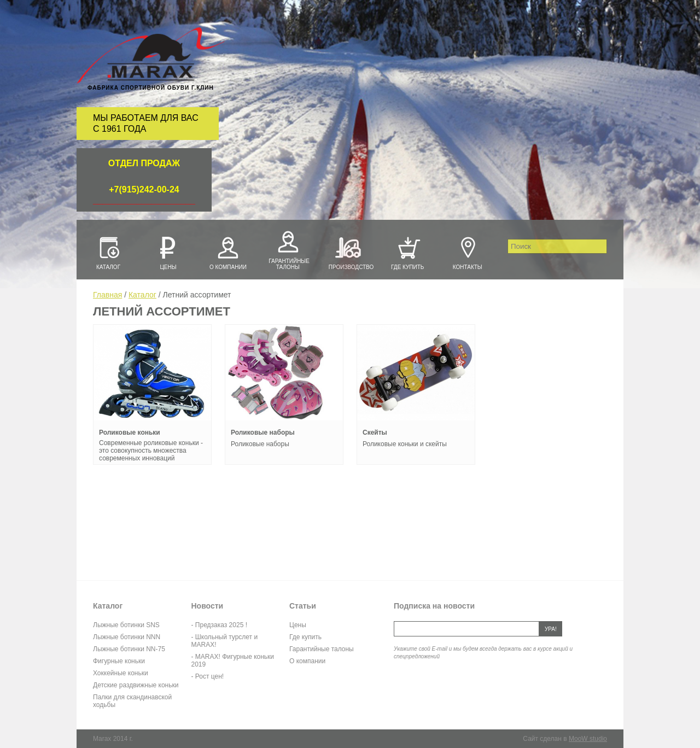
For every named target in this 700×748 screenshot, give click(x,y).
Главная (107, 295)
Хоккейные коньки (121, 673)
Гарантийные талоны (288, 249)
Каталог (108, 252)
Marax (151, 56)
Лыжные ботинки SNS (126, 625)
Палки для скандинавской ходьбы (132, 701)
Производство (348, 252)
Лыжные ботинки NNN (127, 637)
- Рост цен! (208, 676)
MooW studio (588, 739)
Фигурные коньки (119, 661)
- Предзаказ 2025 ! (219, 625)
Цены (168, 252)
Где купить (407, 252)
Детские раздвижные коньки (136, 685)
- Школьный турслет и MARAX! (225, 641)
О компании (228, 252)
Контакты (468, 252)
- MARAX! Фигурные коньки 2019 (233, 661)
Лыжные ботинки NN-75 (129, 649)
